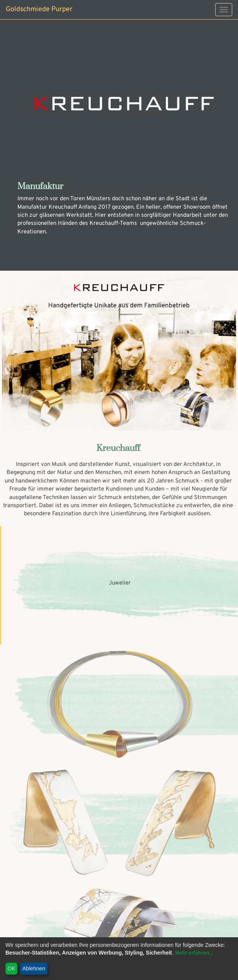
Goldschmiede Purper (39, 9)
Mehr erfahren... (194, 953)
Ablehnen (34, 968)
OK (12, 968)
